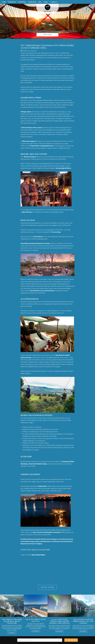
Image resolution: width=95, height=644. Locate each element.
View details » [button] (12, 633)
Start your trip (71, 640)
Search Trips (32, 2)
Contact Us (54, 2)
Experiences (12, 2)
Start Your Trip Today (47, 587)
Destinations (22, 2)
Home (4, 2)
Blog (40, 2)
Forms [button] (46, 2)
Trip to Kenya (47, 35)
